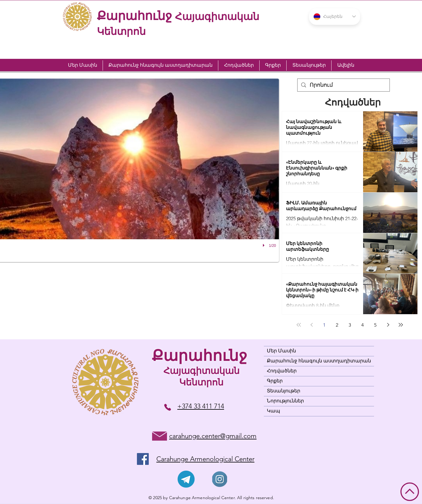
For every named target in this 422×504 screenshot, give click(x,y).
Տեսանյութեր (284, 391)
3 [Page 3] (350, 325)
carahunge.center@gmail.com (213, 436)
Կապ (274, 411)
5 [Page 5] (375, 325)
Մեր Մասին (281, 351)
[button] (335, 17)
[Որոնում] (343, 85)
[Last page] (401, 325)
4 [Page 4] (362, 325)
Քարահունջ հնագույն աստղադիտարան (319, 361)
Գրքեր (275, 381)
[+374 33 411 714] (167, 407)
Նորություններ (285, 401)
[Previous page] (311, 325)
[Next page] (388, 325)
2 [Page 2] (337, 325)
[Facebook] (143, 459)
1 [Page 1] (324, 325)
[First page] (299, 325)
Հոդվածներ (282, 371)
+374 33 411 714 (201, 406)
